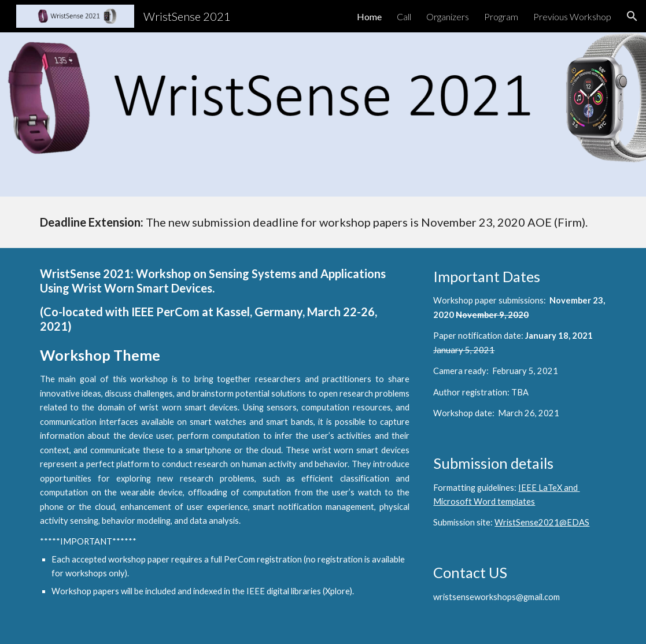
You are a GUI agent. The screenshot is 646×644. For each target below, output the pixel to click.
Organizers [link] (448, 16)
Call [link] (404, 16)
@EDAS (574, 522)
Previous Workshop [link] (572, 16)
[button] (632, 16)
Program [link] (501, 16)
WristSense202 (524, 522)
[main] (323, 222)
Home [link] (369, 16)
